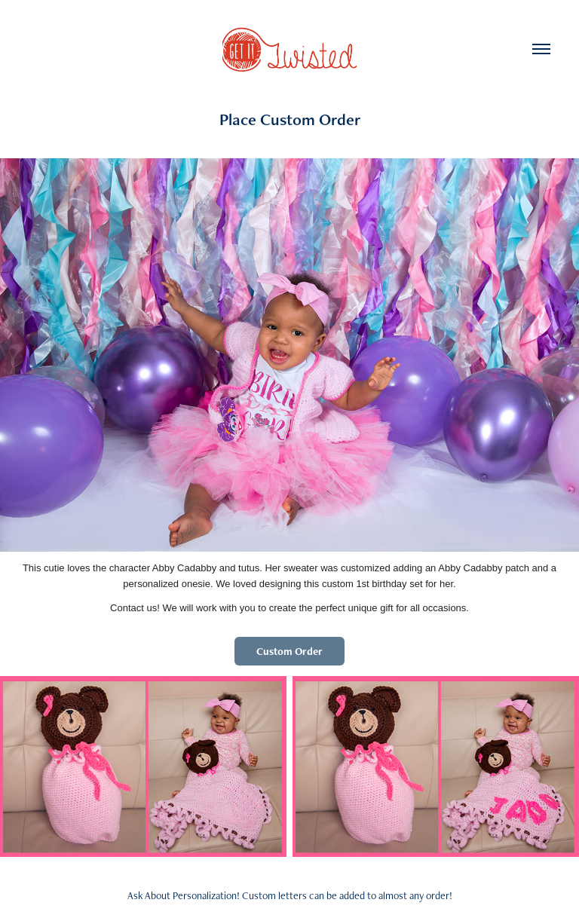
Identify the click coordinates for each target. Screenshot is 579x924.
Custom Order (289, 651)
